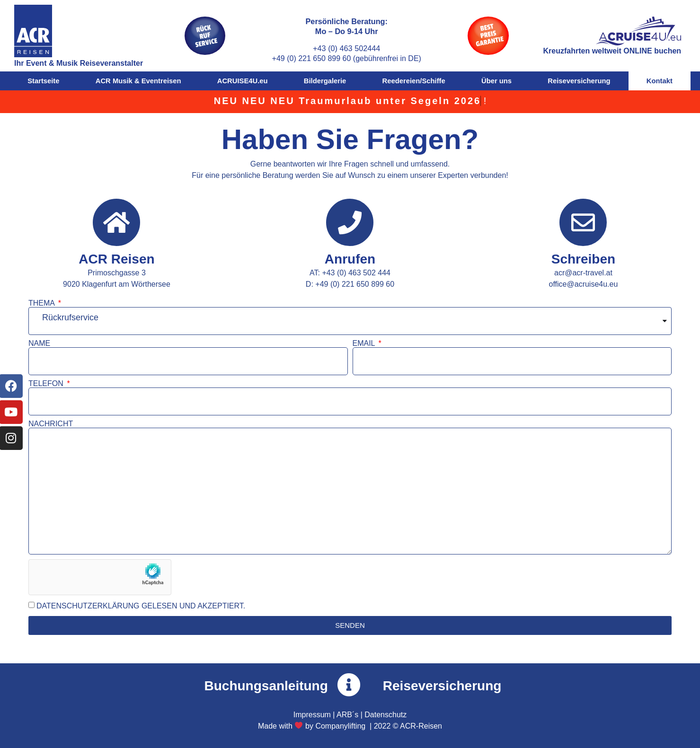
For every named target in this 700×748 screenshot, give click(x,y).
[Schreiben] (583, 222)
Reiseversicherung (579, 81)
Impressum (312, 715)
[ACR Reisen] (116, 222)
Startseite (43, 81)
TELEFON (47, 384)
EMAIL (365, 343)
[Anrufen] (350, 222)
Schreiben (583, 259)
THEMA (43, 303)
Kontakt (660, 81)
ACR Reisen (116, 259)
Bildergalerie (325, 81)
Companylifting (340, 726)
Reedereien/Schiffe (414, 81)
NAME (39, 343)
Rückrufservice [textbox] (70, 317)
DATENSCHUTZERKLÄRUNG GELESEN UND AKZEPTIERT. (141, 606)
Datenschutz (385, 715)
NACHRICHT (51, 424)
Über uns (496, 81)
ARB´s (347, 715)
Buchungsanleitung (266, 686)
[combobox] (350, 321)
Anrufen (350, 259)
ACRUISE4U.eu (243, 81)
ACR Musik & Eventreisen (138, 81)
